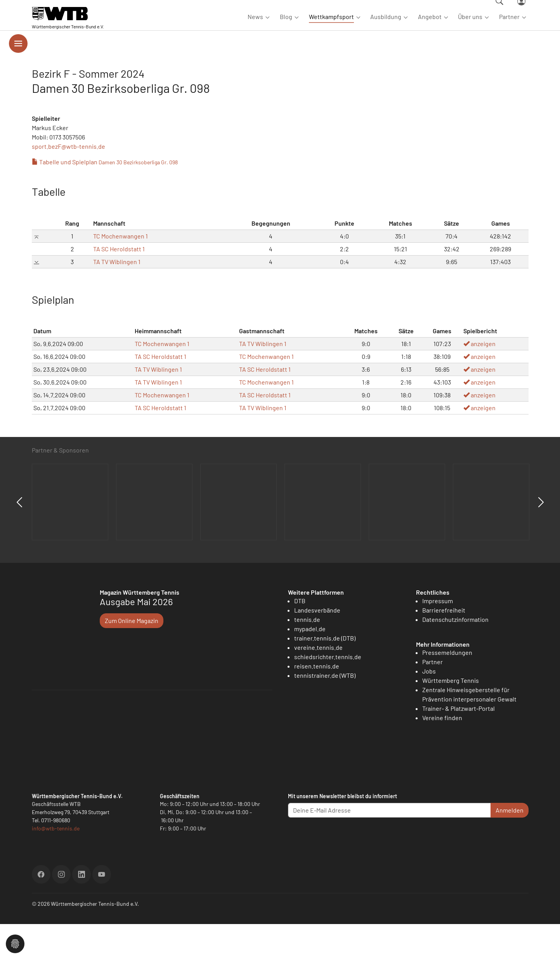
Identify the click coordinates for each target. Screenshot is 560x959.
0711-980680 (56, 855)
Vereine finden (442, 753)
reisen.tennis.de (317, 701)
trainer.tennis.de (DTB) (325, 673)
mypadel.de (310, 664)
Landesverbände (317, 645)
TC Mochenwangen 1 (120, 271)
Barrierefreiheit (444, 645)
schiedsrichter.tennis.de (328, 692)
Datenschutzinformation (455, 654)
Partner (433, 697)
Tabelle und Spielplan (105, 197)
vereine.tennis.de (318, 682)
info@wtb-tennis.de (56, 863)
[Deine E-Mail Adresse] (389, 845)
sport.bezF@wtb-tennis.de (68, 181)
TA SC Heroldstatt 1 (119, 284)
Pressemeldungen (447, 687)
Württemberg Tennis (451, 715)
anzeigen (479, 379)
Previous (19, 537)
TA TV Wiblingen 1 (117, 297)
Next (541, 537)
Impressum (438, 636)
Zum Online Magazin (132, 655)
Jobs (429, 706)
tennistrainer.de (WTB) (325, 710)
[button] (15, 943)
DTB (300, 636)
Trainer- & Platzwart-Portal (459, 743)
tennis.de (307, 654)
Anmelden (510, 845)
